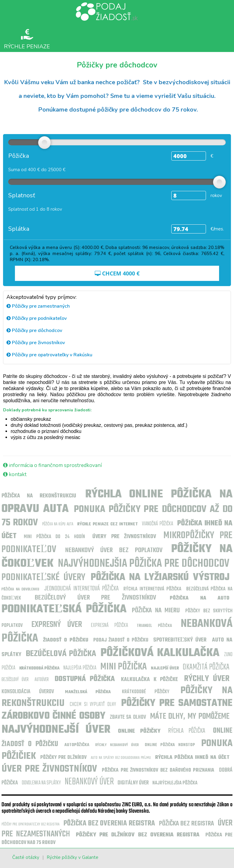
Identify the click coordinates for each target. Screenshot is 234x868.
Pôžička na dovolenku (20, 589)
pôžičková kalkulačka (160, 653)
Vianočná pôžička (158, 524)
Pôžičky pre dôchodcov (34, 330)
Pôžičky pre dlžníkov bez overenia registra (138, 835)
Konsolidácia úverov (28, 692)
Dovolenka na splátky (41, 783)
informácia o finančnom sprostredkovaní (52, 465)
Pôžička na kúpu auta (58, 524)
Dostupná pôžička (85, 679)
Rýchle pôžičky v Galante (73, 857)
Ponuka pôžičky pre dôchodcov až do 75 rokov (117, 516)
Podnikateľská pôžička (64, 609)
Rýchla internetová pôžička (152, 589)
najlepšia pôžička (80, 668)
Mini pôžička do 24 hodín (54, 537)
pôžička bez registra (186, 824)
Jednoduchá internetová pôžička (81, 589)
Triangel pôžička (154, 626)
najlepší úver (165, 668)
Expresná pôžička (110, 626)
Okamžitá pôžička (206, 667)
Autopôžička (77, 745)
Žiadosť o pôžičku (66, 640)
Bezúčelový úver (15, 680)
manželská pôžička (88, 692)
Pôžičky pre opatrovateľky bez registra (30, 824)
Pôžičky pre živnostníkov (36, 343)
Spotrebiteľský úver (181, 640)
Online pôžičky (139, 731)
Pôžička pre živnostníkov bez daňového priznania (158, 770)
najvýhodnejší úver (56, 730)
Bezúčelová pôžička (61, 654)
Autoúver (42, 680)
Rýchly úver (207, 679)
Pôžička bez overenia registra (109, 824)
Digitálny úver (133, 783)
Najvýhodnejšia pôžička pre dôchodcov (144, 564)
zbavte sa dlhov (128, 717)
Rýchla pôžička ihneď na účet (192, 758)
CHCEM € (117, 273)
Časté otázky (26, 857)
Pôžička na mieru (156, 610)
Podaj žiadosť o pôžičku (121, 640)
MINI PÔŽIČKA (124, 667)
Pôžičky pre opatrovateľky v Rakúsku (49, 355)
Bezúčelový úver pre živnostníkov (95, 598)
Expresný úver (57, 625)
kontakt (15, 474)
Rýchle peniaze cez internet (107, 524)
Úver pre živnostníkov (49, 769)
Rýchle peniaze (27, 39)
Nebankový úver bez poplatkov (114, 550)
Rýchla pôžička (187, 731)
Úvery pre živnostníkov (124, 537)
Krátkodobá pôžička (39, 668)
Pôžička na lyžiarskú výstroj (160, 578)
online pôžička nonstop (170, 745)
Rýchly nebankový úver (117, 745)
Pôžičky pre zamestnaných (38, 306)
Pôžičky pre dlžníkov (63, 758)
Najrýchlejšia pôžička (175, 783)
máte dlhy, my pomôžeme (190, 716)
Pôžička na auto (200, 598)
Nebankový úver (89, 782)
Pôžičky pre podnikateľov (37, 318)
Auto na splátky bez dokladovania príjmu (121, 758)
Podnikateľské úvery (43, 578)
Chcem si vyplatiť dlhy (93, 705)
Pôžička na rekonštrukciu (39, 496)
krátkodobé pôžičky (146, 692)
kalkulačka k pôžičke (150, 680)
